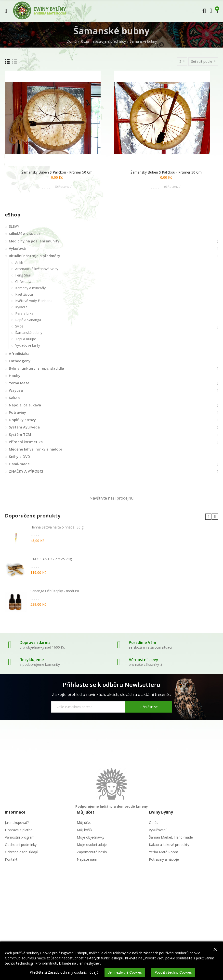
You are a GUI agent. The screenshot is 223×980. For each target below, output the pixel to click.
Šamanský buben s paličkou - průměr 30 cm (166, 172)
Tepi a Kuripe (26, 339)
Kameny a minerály (30, 288)
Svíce (19, 326)
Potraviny (17, 412)
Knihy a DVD (20, 456)
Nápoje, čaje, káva (25, 405)
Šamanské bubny (29, 333)
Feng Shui (23, 275)
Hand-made (19, 464)
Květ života (24, 294)
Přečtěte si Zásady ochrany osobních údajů (64, 972)
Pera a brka (24, 313)
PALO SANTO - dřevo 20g (51, 559)
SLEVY (14, 226)
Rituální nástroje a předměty (34, 256)
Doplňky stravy (22, 420)
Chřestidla (23, 282)
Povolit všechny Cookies (173, 972)
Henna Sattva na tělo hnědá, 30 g (57, 527)
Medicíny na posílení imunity (34, 241)
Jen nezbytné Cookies (125, 972)
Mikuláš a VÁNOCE (25, 234)
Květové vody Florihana (34, 301)
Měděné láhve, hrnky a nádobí (35, 449)
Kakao (14, 398)
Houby (15, 376)
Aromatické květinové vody (37, 269)
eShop (13, 215)
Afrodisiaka (19, 353)
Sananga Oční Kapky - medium (55, 591)
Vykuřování (19, 248)
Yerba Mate (19, 383)
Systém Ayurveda (24, 427)
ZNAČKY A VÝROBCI (26, 471)
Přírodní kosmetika (26, 442)
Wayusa (16, 390)
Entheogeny (20, 361)
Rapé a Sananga (28, 320)
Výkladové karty (28, 345)
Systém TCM (20, 434)
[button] (208, 517)
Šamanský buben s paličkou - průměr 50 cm (57, 172)
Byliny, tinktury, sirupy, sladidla (36, 368)
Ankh (19, 262)
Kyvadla (21, 307)
